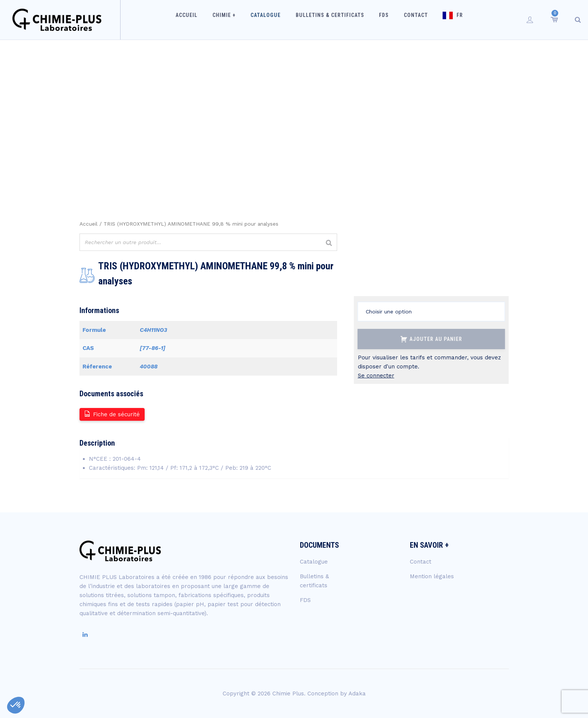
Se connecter (376, 376)
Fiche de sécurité (112, 414)
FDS (382, 20)
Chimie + (234, 20)
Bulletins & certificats (332, 20)
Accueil (201, 20)
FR (450, 20)
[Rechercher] (329, 243)
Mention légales (432, 576)
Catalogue (272, 20)
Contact (410, 20)
